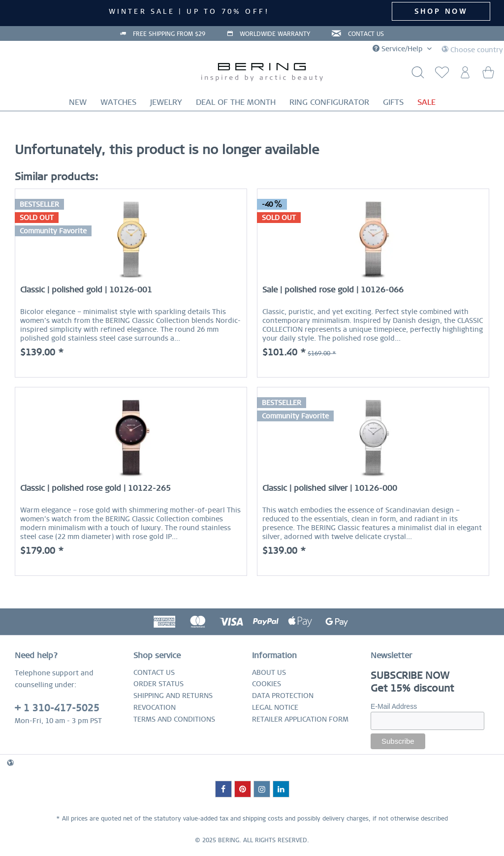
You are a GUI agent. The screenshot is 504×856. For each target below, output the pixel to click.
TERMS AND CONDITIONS (174, 719)
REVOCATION (155, 707)
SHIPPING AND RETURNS (173, 696)
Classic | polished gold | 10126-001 (86, 290)
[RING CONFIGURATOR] (329, 102)
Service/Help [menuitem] (399, 49)
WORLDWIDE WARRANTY (275, 34)
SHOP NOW (441, 11)
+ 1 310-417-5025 (57, 708)
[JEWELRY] (166, 102)
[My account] (464, 75)
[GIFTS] (393, 102)
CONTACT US (366, 34)
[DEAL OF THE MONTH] (236, 102)
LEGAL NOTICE (275, 707)
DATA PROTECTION (283, 696)
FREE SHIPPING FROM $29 (169, 34)
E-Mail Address (394, 706)
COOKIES (267, 684)
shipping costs (263, 819)
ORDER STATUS (158, 684)
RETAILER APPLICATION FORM (300, 719)
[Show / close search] (416, 75)
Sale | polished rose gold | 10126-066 (333, 290)
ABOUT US (269, 672)
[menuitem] (440, 75)
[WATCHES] (118, 102)
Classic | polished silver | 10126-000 (330, 488)
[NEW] (78, 102)
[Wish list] (440, 75)
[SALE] (426, 102)
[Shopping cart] (488, 75)
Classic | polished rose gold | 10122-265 (95, 488)
